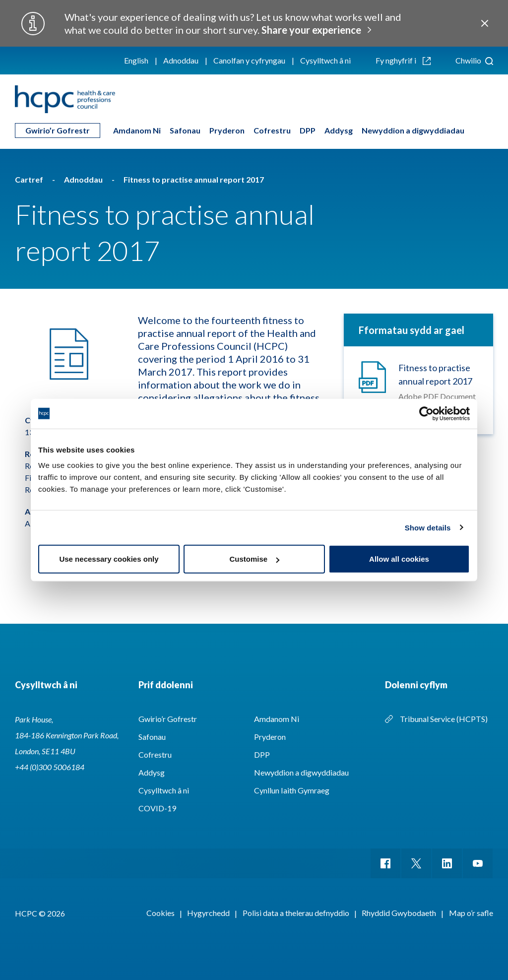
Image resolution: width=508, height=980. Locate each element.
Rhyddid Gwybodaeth (399, 913)
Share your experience (311, 30)
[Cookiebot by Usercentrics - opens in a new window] (426, 413)
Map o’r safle (471, 913)
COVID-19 (157, 808)
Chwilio (474, 60)
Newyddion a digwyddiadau (413, 130)
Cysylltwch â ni (325, 60)
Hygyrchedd (208, 913)
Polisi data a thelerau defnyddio (296, 913)
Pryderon (227, 130)
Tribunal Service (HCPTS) (444, 719)
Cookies (160, 913)
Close (485, 23)
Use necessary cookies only (109, 559)
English (136, 60)
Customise (254, 559)
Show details (428, 527)
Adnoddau (181, 60)
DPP (308, 130)
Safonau (185, 130)
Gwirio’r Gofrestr (58, 130)
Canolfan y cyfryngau (249, 60)
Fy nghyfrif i (403, 60)
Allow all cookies (399, 559)
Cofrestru (272, 130)
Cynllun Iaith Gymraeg (292, 790)
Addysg (339, 130)
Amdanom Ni (137, 130)
